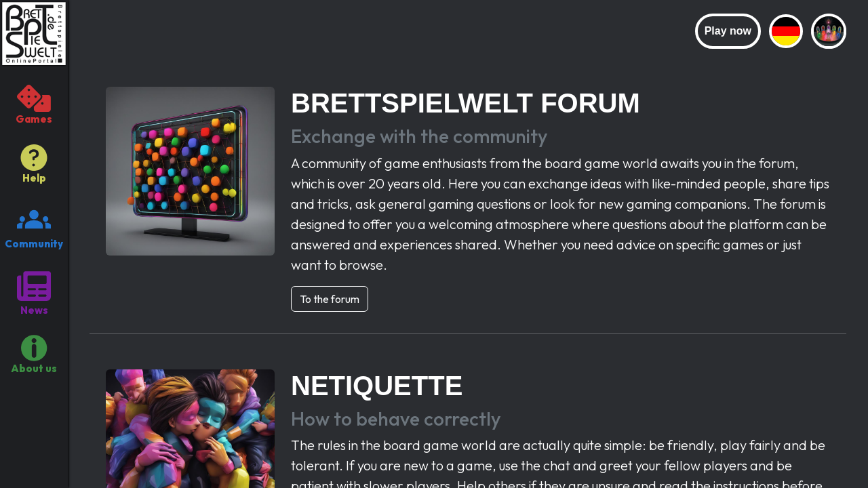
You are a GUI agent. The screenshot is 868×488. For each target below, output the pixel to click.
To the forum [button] (330, 299)
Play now (728, 31)
